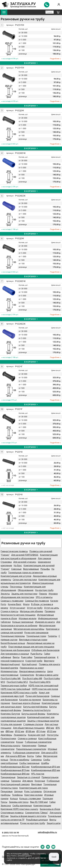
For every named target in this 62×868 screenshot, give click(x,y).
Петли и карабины (19, 760)
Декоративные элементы (32, 671)
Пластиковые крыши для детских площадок (31, 647)
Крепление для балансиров (15, 650)
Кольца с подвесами (30, 798)
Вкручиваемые (31, 569)
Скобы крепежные (22, 806)
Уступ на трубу (35, 608)
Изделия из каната (45, 622)
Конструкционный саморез (15, 784)
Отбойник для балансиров (45, 650)
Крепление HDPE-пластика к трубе (19, 693)
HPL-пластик (38, 774)
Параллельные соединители (31, 749)
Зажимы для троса (19, 802)
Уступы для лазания (11, 724)
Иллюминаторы (9, 671)
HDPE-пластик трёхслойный (15, 689)
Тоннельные (50, 784)
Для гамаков (44, 558)
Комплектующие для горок (34, 788)
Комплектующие (42, 806)
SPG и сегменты (44, 597)
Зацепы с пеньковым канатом (43, 721)
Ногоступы (53, 735)
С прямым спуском (33, 724)
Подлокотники (8, 738)
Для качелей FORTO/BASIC (25, 555)
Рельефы (45, 569)
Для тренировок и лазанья (15, 654)
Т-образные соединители (38, 742)
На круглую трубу (44, 590)
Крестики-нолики (34, 795)
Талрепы (52, 636)
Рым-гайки (27, 657)
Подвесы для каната (49, 664)
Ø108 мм (30, 731)
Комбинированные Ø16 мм (46, 767)
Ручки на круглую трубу (33, 823)
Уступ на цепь (52, 608)
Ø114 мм (41, 731)
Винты (16, 657)
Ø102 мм (20, 731)
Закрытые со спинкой (28, 777)
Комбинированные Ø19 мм (15, 770)
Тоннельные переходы (13, 636)
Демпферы (6, 735)
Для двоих (28, 781)
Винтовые (37, 784)
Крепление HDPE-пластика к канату (19, 809)
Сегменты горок (9, 788)
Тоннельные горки (36, 636)
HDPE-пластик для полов (45, 689)
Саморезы (36, 760)
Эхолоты (5, 594)
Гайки (39, 756)
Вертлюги (49, 661)
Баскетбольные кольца (13, 643)
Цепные (18, 791)
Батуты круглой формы (35, 707)
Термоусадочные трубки (14, 685)
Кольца (14, 798)
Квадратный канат (10, 664)
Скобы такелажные (29, 763)
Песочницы (16, 587)
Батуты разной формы (33, 714)
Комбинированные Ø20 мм (46, 770)
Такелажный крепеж (45, 657)
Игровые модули (28, 618)
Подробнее (55, 59)
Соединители (27, 675)
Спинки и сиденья (27, 738)
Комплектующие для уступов (16, 576)
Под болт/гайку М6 (11, 678)
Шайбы (45, 763)
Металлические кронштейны (29, 629)
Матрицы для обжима (31, 611)
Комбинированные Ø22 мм (15, 767)
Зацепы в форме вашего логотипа (28, 816)
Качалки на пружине (30, 700)
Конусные (40, 781)
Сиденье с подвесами (12, 601)
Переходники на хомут (32, 668)
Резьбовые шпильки (37, 820)
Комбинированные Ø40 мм (15, 774)
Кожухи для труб (37, 735)
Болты (31, 756)
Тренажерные (8, 777)
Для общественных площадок (29, 728)
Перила (43, 594)
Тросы (4, 802)
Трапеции (48, 798)
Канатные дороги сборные (26, 703)
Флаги (26, 604)
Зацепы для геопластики (24, 594)
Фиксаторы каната (10, 746)
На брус (18, 565)
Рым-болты (36, 654)
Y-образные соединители (26, 753)
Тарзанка (16, 781)
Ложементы (20, 735)
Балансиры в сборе (50, 809)
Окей (54, 857)
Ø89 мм (9, 731)
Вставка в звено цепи (47, 675)
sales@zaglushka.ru (47, 832)
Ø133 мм (52, 731)
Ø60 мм (50, 728)
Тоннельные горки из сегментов (25, 573)
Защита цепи (54, 823)
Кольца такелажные (23, 622)
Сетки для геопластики (25, 580)
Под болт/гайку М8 (32, 678)
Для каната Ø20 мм (16, 756)
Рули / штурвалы (33, 791)
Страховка (6, 562)
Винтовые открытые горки (33, 640)
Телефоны (17, 795)
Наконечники (29, 746)
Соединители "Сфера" (37, 813)
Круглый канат (30, 664)
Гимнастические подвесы (14, 551)
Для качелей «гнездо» (25, 562)
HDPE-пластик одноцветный (43, 685)
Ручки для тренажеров (36, 633)
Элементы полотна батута (37, 710)
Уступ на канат (18, 608)
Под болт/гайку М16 (40, 682)
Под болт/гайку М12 (17, 682)
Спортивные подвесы (12, 813)
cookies (25, 854)
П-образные (53, 781)
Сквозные (16, 569)
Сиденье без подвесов (37, 601)
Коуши (20, 742)
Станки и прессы (9, 611)
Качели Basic (15, 604)
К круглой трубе (34, 661)
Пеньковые (7, 791)
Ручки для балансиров (37, 696)
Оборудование (26, 590)
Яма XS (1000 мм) (39, 802)
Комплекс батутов (10, 714)
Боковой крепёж (9, 668)
